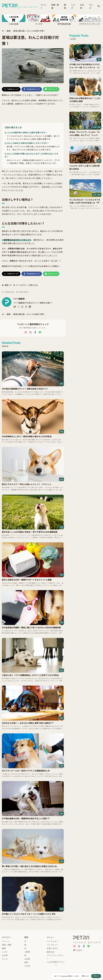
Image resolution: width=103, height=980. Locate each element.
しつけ (73, 6)
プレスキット (52, 945)
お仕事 (82, 6)
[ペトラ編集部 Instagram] (22, 307)
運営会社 (51, 952)
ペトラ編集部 (19, 299)
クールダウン (22, 285)
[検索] (99, 6)
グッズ (91, 6)
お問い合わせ (52, 948)
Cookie (65, 976)
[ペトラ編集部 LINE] (30, 307)
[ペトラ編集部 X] (18, 307)
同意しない (85, 976)
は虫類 (27, 959)
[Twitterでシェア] (11, 89)
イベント (43, 6)
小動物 (27, 952)
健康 (65, 6)
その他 (27, 966)
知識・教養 (55, 6)
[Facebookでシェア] (32, 89)
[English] (78, 950)
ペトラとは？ (52, 941)
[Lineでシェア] (51, 89)
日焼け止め (33, 285)
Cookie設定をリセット (56, 963)
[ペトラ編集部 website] (15, 307)
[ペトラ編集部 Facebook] (26, 307)
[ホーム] (3, 31)
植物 (26, 962)
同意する (96, 976)
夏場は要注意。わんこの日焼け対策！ (29, 31)
